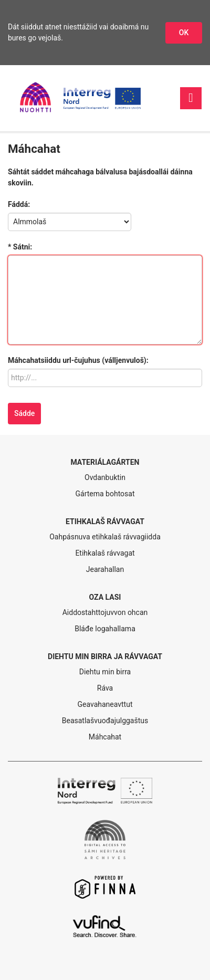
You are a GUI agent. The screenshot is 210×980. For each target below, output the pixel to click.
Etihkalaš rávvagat (105, 553)
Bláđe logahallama (105, 629)
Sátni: (23, 247)
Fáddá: (19, 204)
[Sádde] (24, 414)
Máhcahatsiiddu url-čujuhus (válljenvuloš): (78, 360)
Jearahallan (105, 569)
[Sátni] (105, 300)
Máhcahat (105, 737)
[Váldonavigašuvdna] (191, 98)
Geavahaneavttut (105, 704)
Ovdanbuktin (105, 477)
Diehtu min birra (105, 672)
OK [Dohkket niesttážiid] (184, 33)
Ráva (105, 688)
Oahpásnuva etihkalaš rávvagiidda (105, 537)
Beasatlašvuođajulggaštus (105, 721)
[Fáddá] (70, 222)
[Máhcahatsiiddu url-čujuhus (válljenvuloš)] (105, 378)
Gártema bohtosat (105, 494)
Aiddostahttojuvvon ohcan (105, 612)
